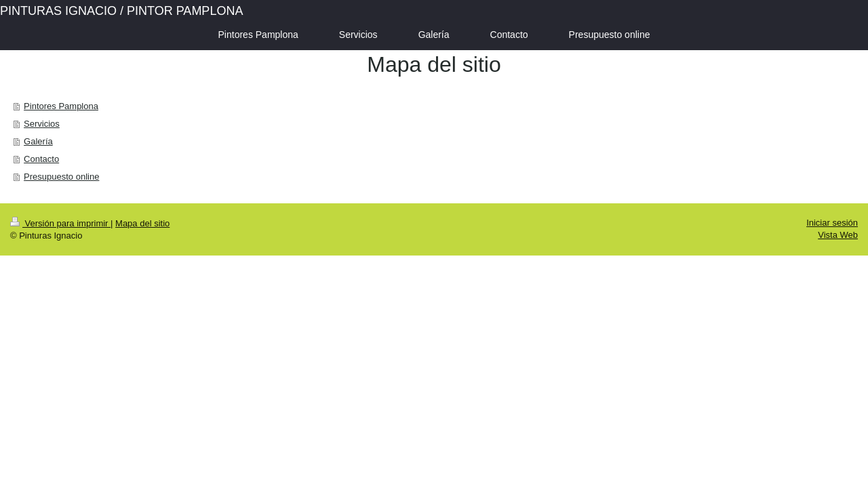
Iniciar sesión (832, 223)
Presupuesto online (61, 177)
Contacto (41, 159)
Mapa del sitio (142, 223)
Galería (38, 141)
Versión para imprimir (60, 223)
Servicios (42, 124)
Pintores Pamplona (61, 106)
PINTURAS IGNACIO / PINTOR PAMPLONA (121, 11)
